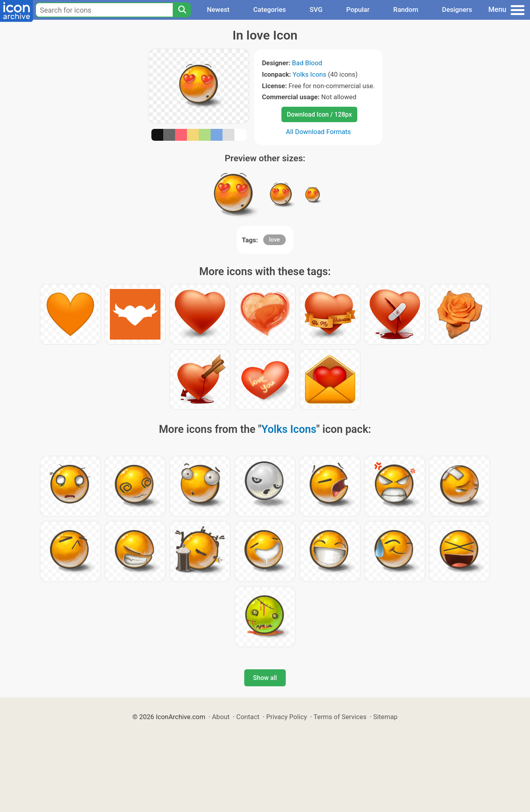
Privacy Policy (286, 717)
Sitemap (385, 717)
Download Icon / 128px (319, 114)
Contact (248, 717)
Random (406, 9)
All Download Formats (318, 132)
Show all (265, 678)
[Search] (182, 10)
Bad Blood (307, 63)
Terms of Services (340, 717)
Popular (358, 9)
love (275, 240)
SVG (316, 9)
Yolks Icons (309, 74)
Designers (457, 9)
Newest (218, 9)
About (221, 717)
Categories (270, 9)
